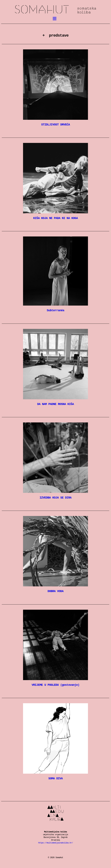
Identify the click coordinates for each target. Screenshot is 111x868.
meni (57, 19)
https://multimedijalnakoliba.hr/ (55, 843)
